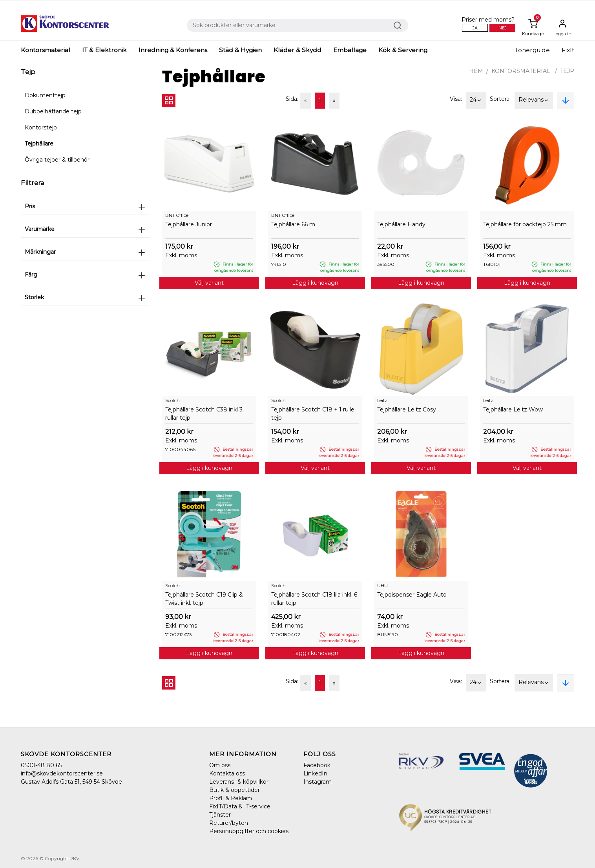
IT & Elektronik (104, 50)
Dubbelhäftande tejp (53, 111)
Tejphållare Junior (189, 224)
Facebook (317, 765)
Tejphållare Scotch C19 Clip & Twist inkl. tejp (204, 599)
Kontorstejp (41, 127)
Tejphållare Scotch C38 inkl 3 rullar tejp (204, 414)
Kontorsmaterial (46, 50)
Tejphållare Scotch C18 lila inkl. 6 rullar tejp (314, 599)
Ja (475, 28)
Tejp (567, 71)
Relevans (534, 100)
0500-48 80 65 (41, 765)
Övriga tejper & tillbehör (57, 160)
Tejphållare (39, 144)
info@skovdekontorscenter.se (62, 773)
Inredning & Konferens (173, 50)
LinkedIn (315, 773)
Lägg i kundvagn (315, 283)
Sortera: (500, 99)
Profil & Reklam (231, 798)
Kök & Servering (403, 50)
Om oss (220, 765)
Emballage (350, 50)
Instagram (318, 782)
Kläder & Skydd (297, 50)
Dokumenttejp (45, 95)
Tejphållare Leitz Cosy (407, 409)
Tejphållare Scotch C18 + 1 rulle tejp (313, 414)
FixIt (568, 50)
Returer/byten (229, 823)
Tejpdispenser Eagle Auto (412, 595)
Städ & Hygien (240, 50)
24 (476, 100)
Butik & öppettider (235, 790)
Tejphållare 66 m (293, 224)
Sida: (292, 99)
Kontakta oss (227, 773)
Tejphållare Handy (401, 224)
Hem (476, 71)
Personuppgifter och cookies (249, 831)
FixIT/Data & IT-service (240, 806)
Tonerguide (532, 50)
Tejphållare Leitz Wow (513, 409)
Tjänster (220, 815)
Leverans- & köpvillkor (239, 782)
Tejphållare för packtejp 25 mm (525, 224)
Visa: (456, 99)
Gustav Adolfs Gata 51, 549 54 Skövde (71, 782)
